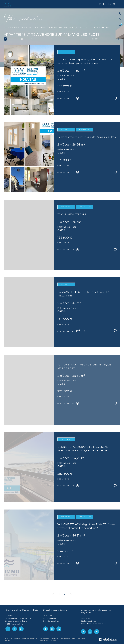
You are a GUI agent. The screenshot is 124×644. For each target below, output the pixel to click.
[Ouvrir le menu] (120, 4)
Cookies (54, 640)
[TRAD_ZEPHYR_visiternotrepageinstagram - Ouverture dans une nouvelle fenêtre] (15, 629)
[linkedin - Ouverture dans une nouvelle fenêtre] (21, 629)
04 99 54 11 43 (86, 618)
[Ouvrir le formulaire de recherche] (107, 4)
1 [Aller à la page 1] (59, 594)
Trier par (94, 39)
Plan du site (55, 639)
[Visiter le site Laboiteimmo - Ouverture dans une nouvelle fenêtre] (108, 640)
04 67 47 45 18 (48, 615)
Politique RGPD (45, 640)
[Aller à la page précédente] (54, 594)
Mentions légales (65, 639)
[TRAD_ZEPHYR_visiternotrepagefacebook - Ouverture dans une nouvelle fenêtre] (8, 629)
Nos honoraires (44, 639)
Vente (72, 28)
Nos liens (81, 639)
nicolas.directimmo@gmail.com (18, 618)
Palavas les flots (84, 28)
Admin (74, 639)
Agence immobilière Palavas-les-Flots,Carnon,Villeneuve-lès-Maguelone (36, 28)
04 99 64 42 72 (11, 615)
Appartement (100, 28)
